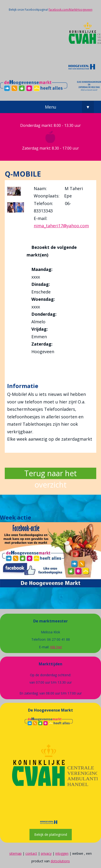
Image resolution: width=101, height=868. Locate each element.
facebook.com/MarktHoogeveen (71, 10)
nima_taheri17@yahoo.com (61, 226)
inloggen (62, 853)
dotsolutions (60, 861)
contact (31, 853)
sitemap (15, 853)
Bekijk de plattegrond (51, 834)
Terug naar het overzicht (50, 474)
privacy (46, 853)
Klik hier (56, 647)
